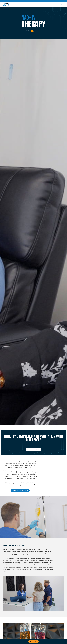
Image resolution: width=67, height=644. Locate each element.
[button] (62, 4)
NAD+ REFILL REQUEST (34, 449)
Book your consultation (20, 491)
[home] (6, 4)
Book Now (27, 31)
